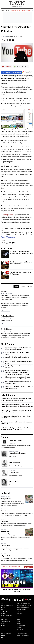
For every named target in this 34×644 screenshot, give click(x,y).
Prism (18, 621)
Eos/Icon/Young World (7, 633)
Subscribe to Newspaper (23, 603)
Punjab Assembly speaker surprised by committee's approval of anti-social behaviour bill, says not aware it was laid (17, 372)
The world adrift (14, 482)
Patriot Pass (4, 521)
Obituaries (20, 614)
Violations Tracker (27, 10)
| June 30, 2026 (17, 7)
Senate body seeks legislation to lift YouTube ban (21, 263)
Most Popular (8, 344)
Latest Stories (8, 395)
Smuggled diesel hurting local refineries (17, 357)
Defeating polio (14, 472)
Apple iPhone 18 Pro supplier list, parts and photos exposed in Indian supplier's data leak (16, 411)
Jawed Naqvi (13, 456)
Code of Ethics (5, 607)
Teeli (2, 640)
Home (3, 10)
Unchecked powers (7, 511)
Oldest (16, 286)
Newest (23, 286)
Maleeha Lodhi (13, 485)
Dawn (18, 619)
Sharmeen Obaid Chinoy (16, 466)
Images (19, 624)
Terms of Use (4, 612)
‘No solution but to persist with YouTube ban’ (20, 273)
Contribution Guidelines (7, 605)
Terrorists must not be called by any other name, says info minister (17, 423)
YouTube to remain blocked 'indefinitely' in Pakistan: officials (21, 252)
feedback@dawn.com (8, 237)
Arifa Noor (12, 444)
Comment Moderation (6, 616)
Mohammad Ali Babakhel (16, 475)
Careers (19, 612)
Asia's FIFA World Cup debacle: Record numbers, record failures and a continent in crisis (16, 429)
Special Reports (21, 626)
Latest (8, 10)
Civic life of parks (15, 463)
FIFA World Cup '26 (15, 10)
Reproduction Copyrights (24, 605)
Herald (3, 638)
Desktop (3, 626)
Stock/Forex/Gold (5, 621)
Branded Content (22, 609)
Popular (29, 286)
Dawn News (20, 630)
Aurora (19, 628)
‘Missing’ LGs (5, 531)
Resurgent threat (6, 499)
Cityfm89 (3, 635)
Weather (3, 624)
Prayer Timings (5, 619)
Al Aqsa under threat (7, 556)
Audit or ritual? (5, 545)
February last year (8, 215)
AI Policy (3, 609)
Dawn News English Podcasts (10, 567)
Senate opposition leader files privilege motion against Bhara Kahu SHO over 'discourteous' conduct (17, 405)
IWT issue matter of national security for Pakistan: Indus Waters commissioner (16, 417)
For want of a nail (16, 440)
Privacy (3, 614)
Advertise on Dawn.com (23, 607)
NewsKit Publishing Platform (23, 635)
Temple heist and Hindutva (17, 453)
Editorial (5, 493)
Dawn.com (4, 37)
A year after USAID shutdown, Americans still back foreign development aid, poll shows (16, 399)
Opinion (5, 437)
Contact (3, 603)
